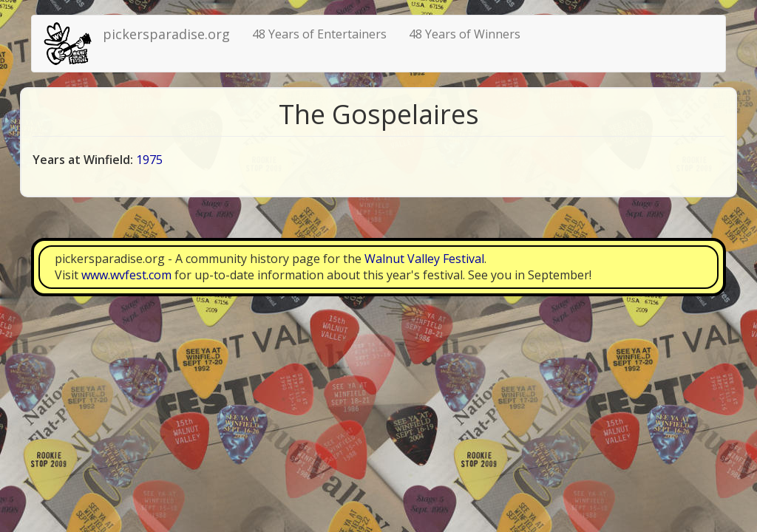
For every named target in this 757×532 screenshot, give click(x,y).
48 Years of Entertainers (319, 34)
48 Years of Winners (465, 34)
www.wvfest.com (126, 275)
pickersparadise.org (166, 34)
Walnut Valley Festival (424, 259)
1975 (149, 160)
